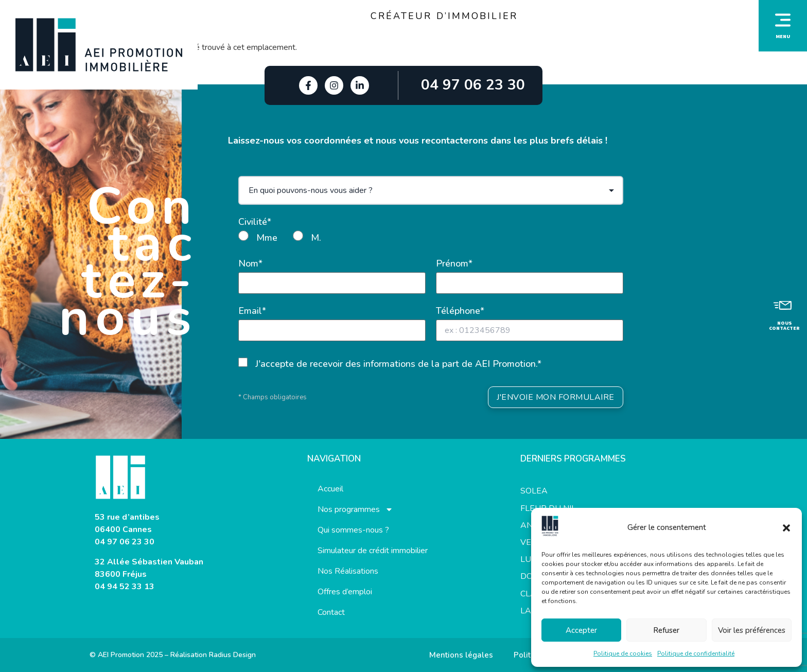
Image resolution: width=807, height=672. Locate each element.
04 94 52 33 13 (125, 587)
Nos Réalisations (348, 571)
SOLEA (534, 491)
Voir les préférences (752, 630)
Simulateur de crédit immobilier (373, 551)
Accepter (581, 630)
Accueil (330, 489)
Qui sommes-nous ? (353, 530)
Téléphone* (460, 311)
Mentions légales (461, 655)
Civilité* (255, 222)
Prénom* (454, 263)
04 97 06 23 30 (125, 542)
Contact (331, 612)
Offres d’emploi (345, 592)
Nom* (250, 263)
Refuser (666, 630)
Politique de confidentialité (696, 653)
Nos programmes (355, 509)
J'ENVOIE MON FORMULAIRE (556, 397)
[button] (786, 528)
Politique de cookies (623, 653)
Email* (252, 311)
